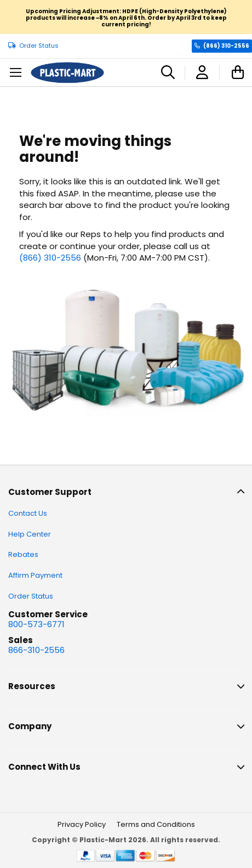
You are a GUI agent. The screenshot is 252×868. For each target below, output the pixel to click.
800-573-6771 (36, 624)
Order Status (39, 46)
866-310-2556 (36, 650)
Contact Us (28, 513)
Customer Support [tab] (50, 492)
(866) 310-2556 (226, 46)
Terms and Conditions (156, 824)
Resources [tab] (32, 686)
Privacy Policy (82, 824)
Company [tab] (30, 726)
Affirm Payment (35, 575)
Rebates (23, 554)
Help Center (30, 534)
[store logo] (67, 73)
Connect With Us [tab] (44, 767)
